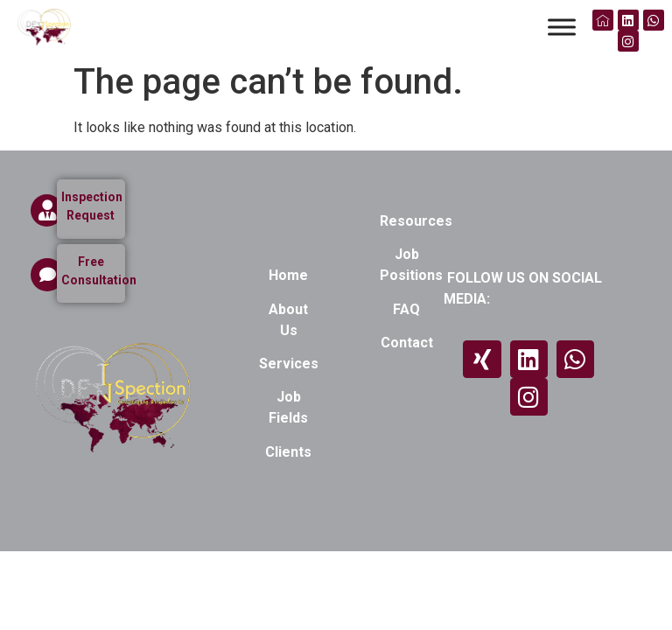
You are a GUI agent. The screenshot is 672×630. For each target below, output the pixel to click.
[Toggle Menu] (562, 27)
